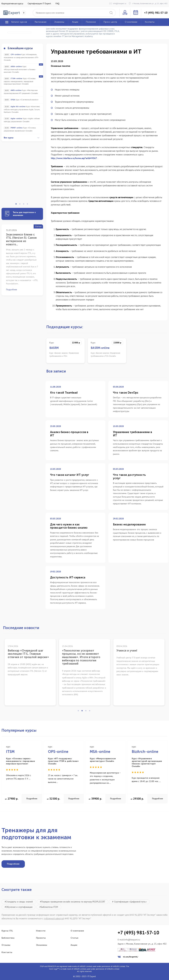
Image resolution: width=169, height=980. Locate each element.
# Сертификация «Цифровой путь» (129, 902)
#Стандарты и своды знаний (19, 902)
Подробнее (32, 799)
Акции (74, 945)
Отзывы (6, 945)
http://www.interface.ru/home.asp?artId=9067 (74, 158)
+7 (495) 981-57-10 (156, 13)
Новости (41, 931)
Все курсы (22, 138)
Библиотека (8, 938)
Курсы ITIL (7, 931)
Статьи (74, 938)
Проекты (41, 938)
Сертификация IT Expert (39, 3)
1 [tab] (17, 205)
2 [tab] (21, 205)
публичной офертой (54, 918)
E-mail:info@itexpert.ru (129, 940)
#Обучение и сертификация (19, 907)
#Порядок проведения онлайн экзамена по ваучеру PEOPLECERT (73, 902)
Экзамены (42, 945)
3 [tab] (25, 205)
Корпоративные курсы (12, 3)
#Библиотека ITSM (49, 907)
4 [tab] (28, 205)
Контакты (7, 952)
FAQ (57, 3)
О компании (77, 931)
